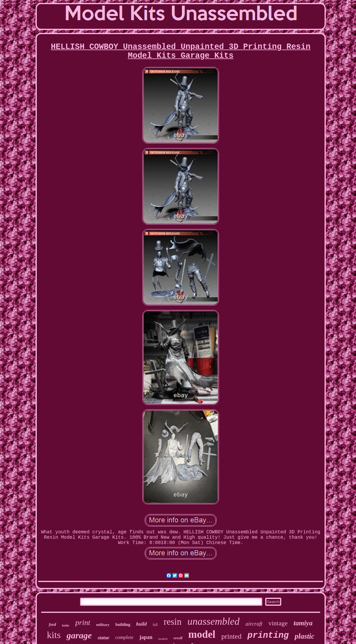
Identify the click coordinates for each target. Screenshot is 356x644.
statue (103, 638)
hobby (66, 625)
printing (268, 636)
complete (124, 637)
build (142, 624)
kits (54, 635)
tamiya (303, 623)
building (123, 625)
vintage (278, 623)
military (103, 625)
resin (172, 622)
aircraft (254, 624)
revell (178, 638)
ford (53, 625)
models (163, 639)
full (155, 625)
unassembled (214, 621)
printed (231, 636)
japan (146, 637)
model (202, 634)
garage (79, 635)
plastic (305, 636)
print (83, 622)
